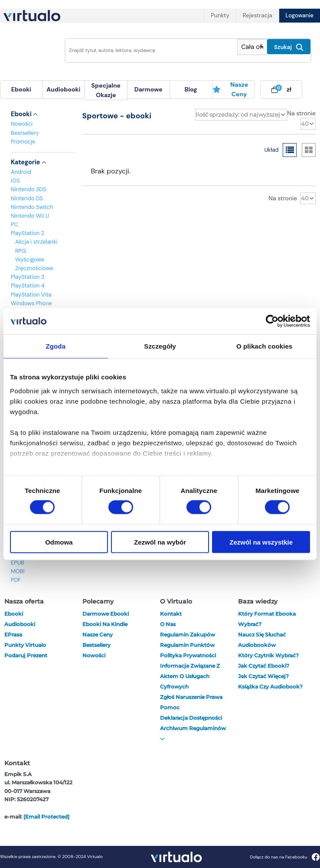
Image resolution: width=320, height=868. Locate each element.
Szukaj (289, 47)
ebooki (14, 614)
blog (191, 89)
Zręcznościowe (34, 268)
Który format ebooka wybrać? (267, 619)
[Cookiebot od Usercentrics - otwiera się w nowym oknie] (272, 321)
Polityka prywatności (188, 655)
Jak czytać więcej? (263, 676)
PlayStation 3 (28, 277)
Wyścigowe (30, 259)
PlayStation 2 (28, 233)
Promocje (23, 142)
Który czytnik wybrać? (268, 655)
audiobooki (20, 624)
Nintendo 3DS (29, 189)
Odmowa (59, 542)
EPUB (18, 563)
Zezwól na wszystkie (261, 542)
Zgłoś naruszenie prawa (191, 697)
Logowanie (300, 15)
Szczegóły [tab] (160, 346)
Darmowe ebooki (106, 614)
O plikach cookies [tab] (264, 346)
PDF (16, 580)
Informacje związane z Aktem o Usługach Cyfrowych (190, 676)
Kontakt (171, 614)
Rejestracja (258, 15)
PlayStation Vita (31, 295)
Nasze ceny (230, 89)
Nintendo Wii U (30, 216)
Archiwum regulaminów (193, 733)
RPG (21, 251)
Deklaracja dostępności (191, 718)
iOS (15, 181)
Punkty (220, 15)
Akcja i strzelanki (36, 242)
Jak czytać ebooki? (264, 666)
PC (15, 224)
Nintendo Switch (32, 207)
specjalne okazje (106, 90)
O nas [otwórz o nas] (168, 624)
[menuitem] (21, 90)
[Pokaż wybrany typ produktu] (252, 47)
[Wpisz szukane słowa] (149, 51)
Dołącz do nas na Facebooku (285, 857)
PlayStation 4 (28, 286)
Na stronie (301, 113)
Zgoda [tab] (56, 346)
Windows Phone (31, 303)
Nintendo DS (27, 198)
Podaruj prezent (26, 655)
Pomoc (170, 707)
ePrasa (13, 635)
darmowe (149, 89)
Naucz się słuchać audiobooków (262, 640)
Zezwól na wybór (160, 542)
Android (21, 172)
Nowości (22, 124)
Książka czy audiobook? (270, 687)
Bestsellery (25, 133)
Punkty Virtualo (25, 645)
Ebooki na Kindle (105, 624)
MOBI (18, 571)
